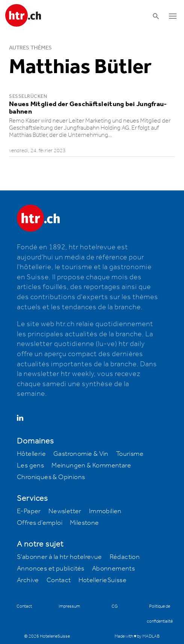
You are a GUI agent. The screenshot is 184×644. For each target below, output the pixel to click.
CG (115, 606)
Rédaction (125, 557)
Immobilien (105, 511)
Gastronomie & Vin (81, 454)
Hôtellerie (31, 454)
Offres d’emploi (40, 523)
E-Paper (29, 511)
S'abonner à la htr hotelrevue (60, 557)
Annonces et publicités (51, 569)
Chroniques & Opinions (51, 477)
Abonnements (113, 569)
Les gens (30, 466)
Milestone (84, 523)
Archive (28, 580)
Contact (59, 580)
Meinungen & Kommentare (91, 466)
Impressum (69, 606)
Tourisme (130, 454)
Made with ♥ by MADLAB (137, 636)
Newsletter (65, 511)
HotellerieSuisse (103, 580)
